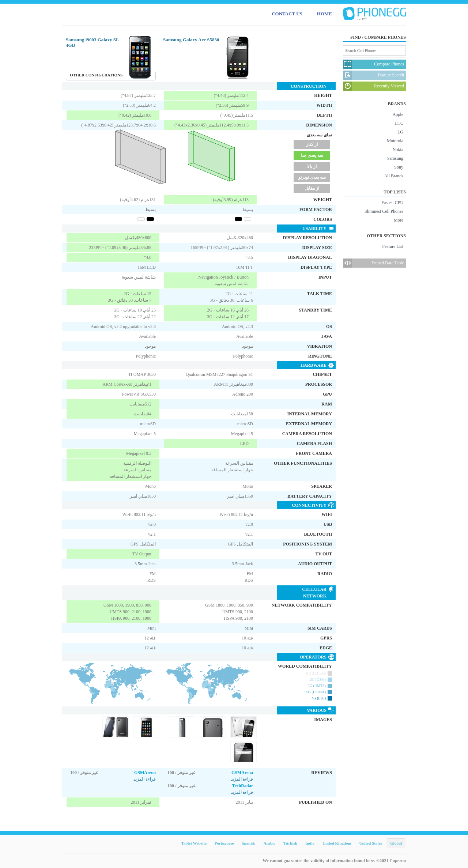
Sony (399, 167)
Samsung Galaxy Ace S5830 (191, 40)
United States (371, 843)
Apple (398, 114)
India (310, 843)
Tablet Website (194, 843)
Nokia (398, 150)
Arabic (269, 843)
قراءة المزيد (145, 779)
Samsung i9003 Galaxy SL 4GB (92, 42)
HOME (324, 14)
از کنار (312, 144)
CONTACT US (287, 14)
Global (396, 843)
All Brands (394, 176)
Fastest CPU (392, 203)
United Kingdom (337, 843)
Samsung (395, 158)
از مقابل (312, 188)
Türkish (290, 843)
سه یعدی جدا (312, 155)
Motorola (395, 141)
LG (400, 132)
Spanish (248, 843)
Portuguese (224, 843)
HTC (399, 123)
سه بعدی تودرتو (312, 177)
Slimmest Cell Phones (384, 211)
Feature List (393, 246)
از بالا (312, 166)
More (399, 220)
